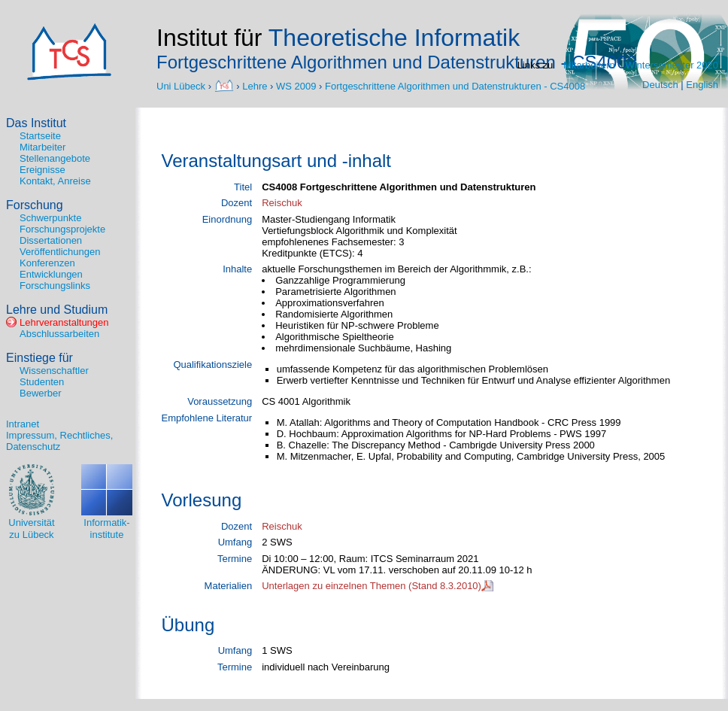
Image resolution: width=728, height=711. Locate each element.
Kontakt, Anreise (55, 181)
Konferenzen (47, 263)
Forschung (35, 205)
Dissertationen (51, 240)
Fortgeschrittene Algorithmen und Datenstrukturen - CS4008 (455, 85)
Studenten (42, 382)
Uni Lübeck (182, 85)
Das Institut (36, 123)
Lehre (255, 85)
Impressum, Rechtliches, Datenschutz (59, 441)
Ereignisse (42, 170)
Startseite (40, 136)
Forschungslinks (55, 286)
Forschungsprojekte (62, 229)
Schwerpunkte (50, 218)
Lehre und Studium (57, 310)
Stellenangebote (55, 158)
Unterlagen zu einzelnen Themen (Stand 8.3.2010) (372, 586)
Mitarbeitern (589, 65)
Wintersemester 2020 (672, 65)
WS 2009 (296, 85)
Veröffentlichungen (60, 252)
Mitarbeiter (42, 147)
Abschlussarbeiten (59, 334)
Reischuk (282, 203)
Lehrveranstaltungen (64, 322)
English (702, 85)
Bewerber (41, 393)
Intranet (23, 424)
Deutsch (660, 85)
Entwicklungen (51, 274)
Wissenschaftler (54, 371)
